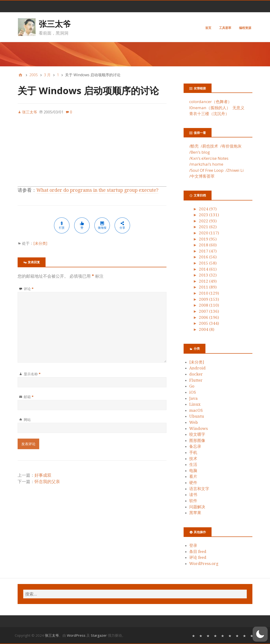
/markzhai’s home (206, 164)
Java (193, 398)
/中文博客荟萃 (202, 176)
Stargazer (99, 635)
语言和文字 (199, 489)
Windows (199, 428)
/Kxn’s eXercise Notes (209, 158)
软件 (193, 501)
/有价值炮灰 (231, 146)
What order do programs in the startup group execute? (97, 190)
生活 (193, 464)
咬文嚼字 (197, 434)
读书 (193, 495)
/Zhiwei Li (235, 170)
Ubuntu (197, 416)
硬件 (193, 483)
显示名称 (32, 374)
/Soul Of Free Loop (206, 170)
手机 (193, 452)
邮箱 (29, 397)
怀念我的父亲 (47, 482)
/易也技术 (209, 146)
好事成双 (43, 475)
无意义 (238, 108)
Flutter (196, 380)
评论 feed (198, 557)
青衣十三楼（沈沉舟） (209, 114)
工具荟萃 (225, 28)
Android (197, 368)
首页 (208, 28)
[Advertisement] (92, 153)
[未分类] (40, 243)
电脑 (193, 471)
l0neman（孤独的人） (210, 108)
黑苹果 (195, 513)
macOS (196, 410)
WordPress (76, 635)
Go (192, 386)
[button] (260, 634)
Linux (195, 404)
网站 (27, 420)
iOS (193, 392)
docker (196, 374)
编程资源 (245, 28)
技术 (193, 459)
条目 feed (198, 552)
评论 (29, 289)
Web (194, 422)
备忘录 (195, 446)
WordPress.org (204, 564)
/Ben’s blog (200, 152)
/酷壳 (194, 146)
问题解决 (197, 507)
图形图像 (197, 440)
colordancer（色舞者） (210, 102)
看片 (193, 476)
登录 (193, 545)
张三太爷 (55, 24)
